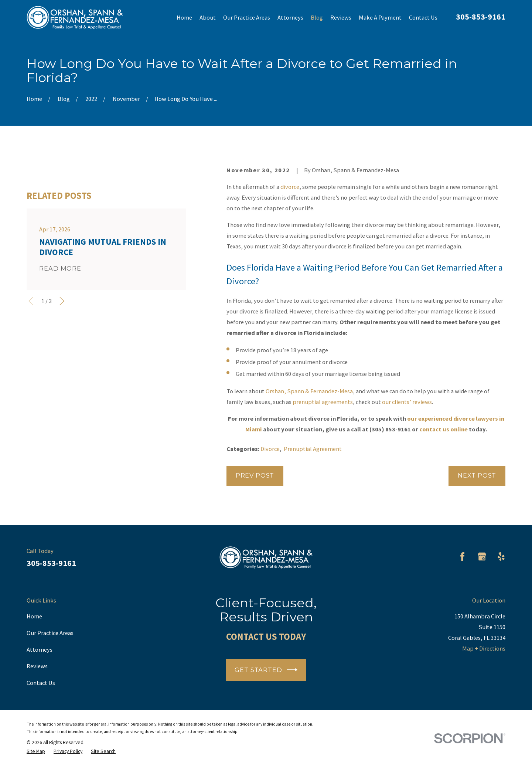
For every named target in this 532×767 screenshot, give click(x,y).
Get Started (266, 670)
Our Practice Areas (50, 633)
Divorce (270, 449)
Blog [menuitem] (317, 17)
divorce (290, 187)
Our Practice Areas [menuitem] (247, 17)
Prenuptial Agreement (313, 449)
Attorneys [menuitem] (290, 17)
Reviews (37, 666)
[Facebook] (462, 556)
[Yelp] (501, 556)
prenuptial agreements (323, 402)
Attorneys (40, 649)
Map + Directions (484, 648)
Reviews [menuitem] (341, 17)
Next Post (477, 475)
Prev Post (255, 475)
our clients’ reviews (407, 402)
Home (34, 616)
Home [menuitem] (184, 17)
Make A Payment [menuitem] (380, 17)
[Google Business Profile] (482, 556)
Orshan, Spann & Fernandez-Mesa (309, 391)
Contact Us (41, 683)
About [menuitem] (208, 17)
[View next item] (62, 407)
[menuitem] (36, 751)
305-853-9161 (481, 17)
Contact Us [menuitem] (423, 17)
